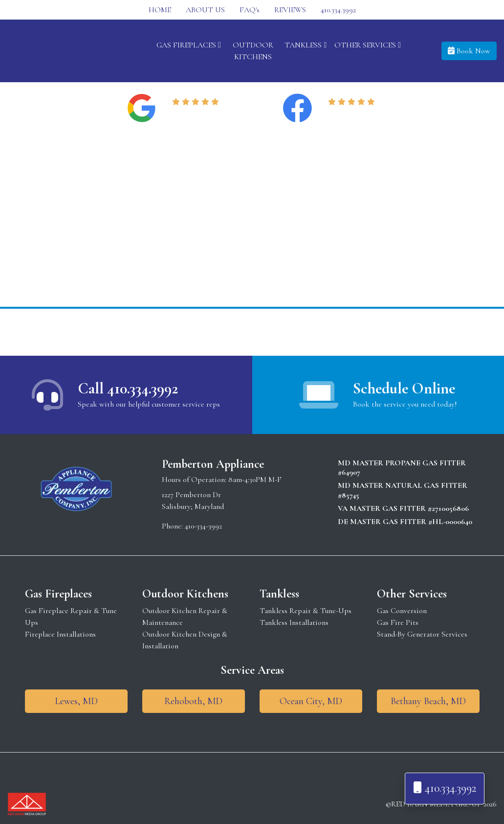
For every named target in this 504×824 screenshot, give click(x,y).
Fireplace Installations (60, 634)
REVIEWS (290, 10)
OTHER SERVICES (368, 45)
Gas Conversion (402, 611)
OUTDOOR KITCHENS (253, 51)
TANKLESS (306, 45)
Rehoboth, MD (193, 701)
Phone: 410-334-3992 (192, 526)
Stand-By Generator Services (422, 634)
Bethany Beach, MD (428, 701)
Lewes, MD (76, 701)
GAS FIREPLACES (189, 45)
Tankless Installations (294, 622)
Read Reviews (197, 114)
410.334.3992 (338, 10)
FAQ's (250, 10)
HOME (160, 10)
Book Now (469, 51)
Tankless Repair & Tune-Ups (306, 611)
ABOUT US (205, 10)
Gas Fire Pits (398, 622)
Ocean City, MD (311, 701)
